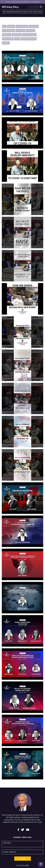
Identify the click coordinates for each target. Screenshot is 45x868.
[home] (10, 7)
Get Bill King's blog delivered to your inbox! (23, 2)
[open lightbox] (22, 67)
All (4, 26)
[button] (33, 7)
